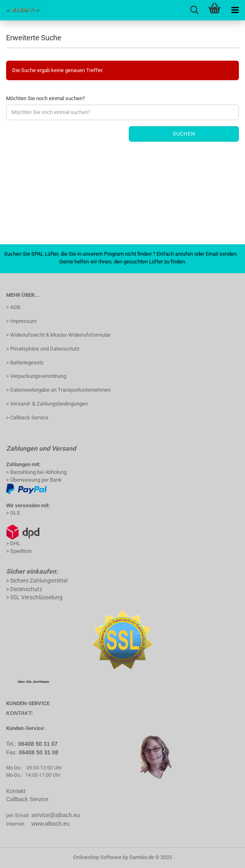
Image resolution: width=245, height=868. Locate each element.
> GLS (13, 513)
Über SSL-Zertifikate (34, 682)
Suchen (184, 134)
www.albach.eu (50, 824)
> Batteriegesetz (25, 363)
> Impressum (21, 321)
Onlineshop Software (97, 857)
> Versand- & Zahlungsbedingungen (47, 404)
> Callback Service (27, 418)
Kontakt (16, 791)
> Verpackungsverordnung (36, 376)
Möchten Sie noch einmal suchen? (46, 98)
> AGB (13, 307)
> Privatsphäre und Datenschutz (43, 349)
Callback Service (27, 799)
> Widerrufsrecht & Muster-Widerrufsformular (58, 335)
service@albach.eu (55, 815)
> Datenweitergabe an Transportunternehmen (58, 390)
